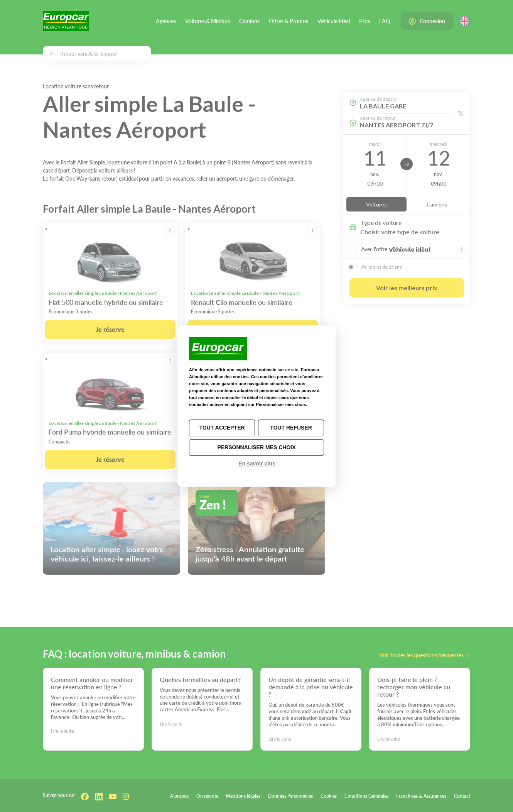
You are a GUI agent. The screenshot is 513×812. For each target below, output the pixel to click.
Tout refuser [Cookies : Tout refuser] (291, 428)
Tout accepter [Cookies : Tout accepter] (222, 428)
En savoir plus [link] (257, 464)
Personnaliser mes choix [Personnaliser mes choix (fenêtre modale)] (256, 447)
